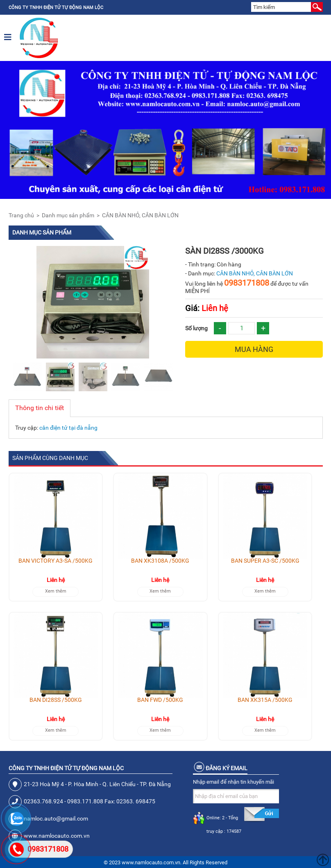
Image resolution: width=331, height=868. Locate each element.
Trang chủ (21, 215)
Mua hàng (254, 349)
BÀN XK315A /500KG (265, 700)
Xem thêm (56, 591)
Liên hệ (207, 308)
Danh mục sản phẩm (68, 215)
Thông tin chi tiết (40, 408)
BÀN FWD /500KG (160, 700)
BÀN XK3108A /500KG (160, 561)
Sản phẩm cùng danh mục (50, 458)
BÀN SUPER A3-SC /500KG (265, 561)
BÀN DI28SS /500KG (56, 700)
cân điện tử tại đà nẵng (68, 428)
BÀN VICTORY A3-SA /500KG (56, 561)
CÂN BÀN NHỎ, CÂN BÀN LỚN (140, 215)
